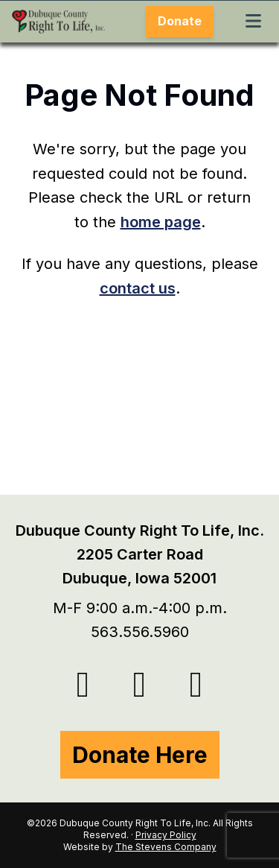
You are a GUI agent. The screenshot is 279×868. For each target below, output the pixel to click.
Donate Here (140, 755)
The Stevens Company (166, 847)
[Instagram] (196, 684)
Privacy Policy (166, 835)
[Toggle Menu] (253, 22)
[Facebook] (140, 684)
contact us (138, 288)
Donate (180, 21)
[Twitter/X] (83, 684)
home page (161, 222)
